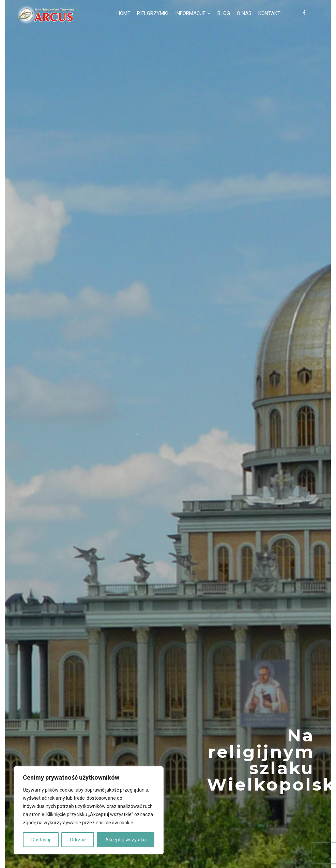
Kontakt (269, 13)
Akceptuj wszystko (126, 840)
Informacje (190, 13)
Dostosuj (41, 840)
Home (123, 13)
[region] (89, 810)
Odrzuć (78, 840)
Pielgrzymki (153, 13)
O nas (244, 13)
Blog (224, 13)
